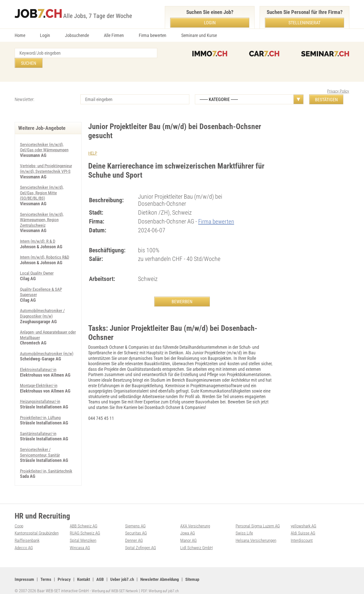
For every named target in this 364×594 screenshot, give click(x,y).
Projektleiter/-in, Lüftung (42, 413)
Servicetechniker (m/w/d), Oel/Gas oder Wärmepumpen (46, 137)
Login (45, 35)
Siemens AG (136, 519)
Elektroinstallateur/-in (39, 365)
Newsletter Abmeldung (166, 572)
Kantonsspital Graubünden (38, 526)
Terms (47, 572)
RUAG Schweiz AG (86, 526)
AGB (103, 572)
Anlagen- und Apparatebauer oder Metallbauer (45, 325)
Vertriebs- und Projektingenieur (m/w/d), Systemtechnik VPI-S (47, 159)
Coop (19, 519)
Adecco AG (24, 540)
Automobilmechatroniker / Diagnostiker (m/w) (43, 303)
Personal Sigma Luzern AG (259, 519)
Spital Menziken (84, 533)
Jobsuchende (77, 35)
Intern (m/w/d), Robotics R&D (47, 247)
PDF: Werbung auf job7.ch (166, 584)
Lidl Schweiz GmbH (197, 540)
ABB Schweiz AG (85, 519)
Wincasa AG (80, 540)
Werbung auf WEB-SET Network (117, 584)
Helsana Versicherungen (257, 533)
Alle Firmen (114, 35)
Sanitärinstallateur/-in (39, 429)
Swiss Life (244, 526)
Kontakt (86, 572)
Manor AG (189, 533)
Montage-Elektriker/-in (40, 381)
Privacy (66, 572)
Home (20, 35)
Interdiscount (302, 533)
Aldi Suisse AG (304, 526)
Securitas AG (136, 526)
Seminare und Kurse (199, 35)
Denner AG (134, 533)
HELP (93, 143)
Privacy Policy (338, 81)
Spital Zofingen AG (142, 540)
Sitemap (201, 572)
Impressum (25, 572)
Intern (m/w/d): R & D (39, 231)
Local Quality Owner (38, 263)
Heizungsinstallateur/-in (41, 397)
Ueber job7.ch (126, 572)
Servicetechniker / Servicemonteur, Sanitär (41, 448)
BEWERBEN (182, 292)
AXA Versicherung (196, 519)
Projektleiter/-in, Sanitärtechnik (47, 466)
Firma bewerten (153, 35)
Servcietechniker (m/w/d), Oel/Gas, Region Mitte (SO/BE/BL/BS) (43, 183)
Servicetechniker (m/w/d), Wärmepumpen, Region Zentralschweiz (43, 210)
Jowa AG (188, 526)
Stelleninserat (304, 23)
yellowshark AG (304, 519)
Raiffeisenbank (28, 533)
